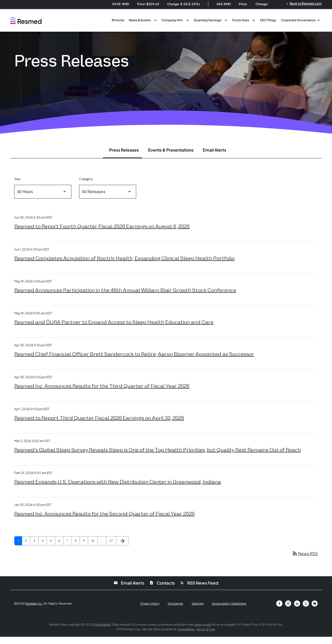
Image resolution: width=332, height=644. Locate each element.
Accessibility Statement (229, 611)
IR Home (118, 20)
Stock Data (241, 20)
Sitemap (198, 611)
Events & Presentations (171, 157)
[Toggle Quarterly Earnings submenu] (226, 20)
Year (18, 186)
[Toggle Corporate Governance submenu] (319, 20)
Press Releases (124, 157)
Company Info (172, 20)
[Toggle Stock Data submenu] (254, 20)
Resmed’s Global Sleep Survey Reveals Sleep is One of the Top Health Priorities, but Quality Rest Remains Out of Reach (158, 457)
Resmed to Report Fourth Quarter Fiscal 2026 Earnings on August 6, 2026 (102, 234)
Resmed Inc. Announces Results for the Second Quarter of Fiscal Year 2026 (104, 521)
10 (94, 548)
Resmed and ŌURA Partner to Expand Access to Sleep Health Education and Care (114, 329)
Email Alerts (215, 157)
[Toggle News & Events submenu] (155, 20)
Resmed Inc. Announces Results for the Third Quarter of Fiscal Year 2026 (102, 393)
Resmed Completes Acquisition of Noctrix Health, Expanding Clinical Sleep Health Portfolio (124, 266)
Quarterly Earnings (208, 20)
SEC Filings (268, 20)
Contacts (162, 590)
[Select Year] (43, 199)
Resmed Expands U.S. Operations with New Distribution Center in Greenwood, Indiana (118, 489)
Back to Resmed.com (304, 3)
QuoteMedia (102, 632)
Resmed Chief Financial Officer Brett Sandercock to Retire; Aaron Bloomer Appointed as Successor (134, 361)
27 (113, 548)
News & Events (140, 20)
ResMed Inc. (34, 611)
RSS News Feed (199, 590)
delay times (203, 632)
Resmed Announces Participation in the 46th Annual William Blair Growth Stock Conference (125, 297)
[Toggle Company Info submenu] (188, 20)
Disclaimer (176, 611)
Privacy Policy (150, 611)
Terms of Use (206, 636)
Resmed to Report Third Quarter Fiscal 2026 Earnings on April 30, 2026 (99, 425)
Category (86, 186)
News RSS (305, 561)
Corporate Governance (298, 20)
